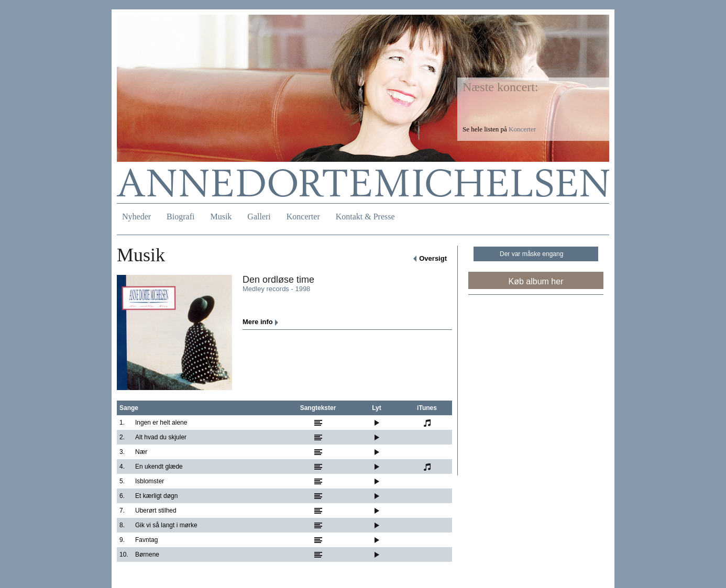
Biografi (180, 217)
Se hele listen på (499, 129)
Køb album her (536, 281)
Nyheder (136, 217)
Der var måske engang (531, 254)
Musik (221, 217)
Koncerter (303, 217)
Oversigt (433, 258)
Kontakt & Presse (365, 217)
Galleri (259, 217)
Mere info (258, 322)
